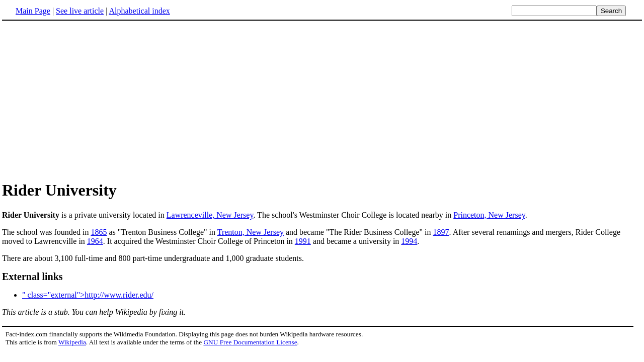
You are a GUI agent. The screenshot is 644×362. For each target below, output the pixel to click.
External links (32, 277)
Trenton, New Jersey (251, 232)
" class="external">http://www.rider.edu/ (88, 295)
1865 (99, 232)
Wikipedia (72, 342)
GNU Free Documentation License (250, 342)
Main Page (33, 11)
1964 (95, 241)
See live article (80, 11)
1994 (409, 241)
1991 (303, 241)
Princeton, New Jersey (489, 215)
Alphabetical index (139, 11)
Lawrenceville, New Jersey (210, 215)
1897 (441, 232)
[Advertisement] (322, 100)
